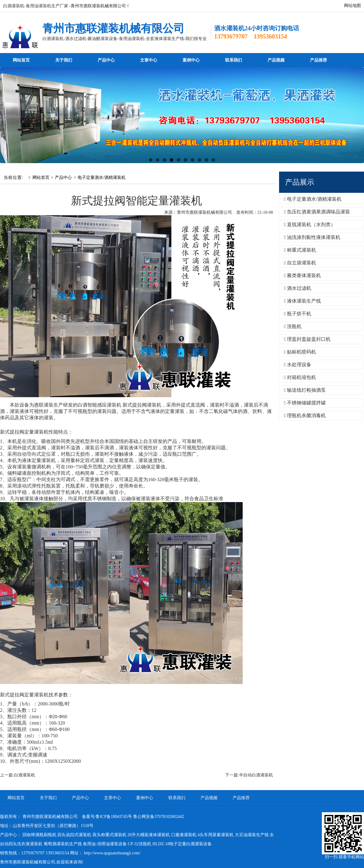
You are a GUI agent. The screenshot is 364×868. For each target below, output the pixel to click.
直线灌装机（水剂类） (310, 225)
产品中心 (106, 60)
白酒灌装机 (25, 775)
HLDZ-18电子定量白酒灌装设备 (182, 844)
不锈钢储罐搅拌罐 (305, 403)
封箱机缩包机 (300, 377)
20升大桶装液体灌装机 (149, 835)
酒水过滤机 (298, 288)
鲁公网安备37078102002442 (159, 817)
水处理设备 (298, 365)
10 (213, 160)
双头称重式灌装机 (110, 835)
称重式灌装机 (300, 250)
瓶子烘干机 (298, 314)
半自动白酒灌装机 (256, 775)
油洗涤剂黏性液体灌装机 (312, 237)
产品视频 (276, 60)
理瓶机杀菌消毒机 (305, 416)
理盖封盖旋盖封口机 (307, 339)
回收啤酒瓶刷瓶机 (39, 835)
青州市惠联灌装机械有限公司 (113, 28)
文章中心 (149, 60)
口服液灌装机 (184, 835)
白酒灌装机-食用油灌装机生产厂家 (36, 6)
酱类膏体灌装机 (302, 275)
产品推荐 (318, 60)
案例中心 (191, 60)
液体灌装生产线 (302, 301)
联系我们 (234, 60)
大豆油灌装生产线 (252, 835)
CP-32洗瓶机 (140, 844)
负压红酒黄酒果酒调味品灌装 (317, 212)
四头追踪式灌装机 (74, 835)
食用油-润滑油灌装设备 (105, 844)
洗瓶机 (293, 326)
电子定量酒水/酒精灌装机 (102, 178)
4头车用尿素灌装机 (216, 835)
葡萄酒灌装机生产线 (63, 844)
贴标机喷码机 (300, 352)
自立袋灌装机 (300, 263)
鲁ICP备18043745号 (114, 817)
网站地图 (352, 6)
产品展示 (300, 182)
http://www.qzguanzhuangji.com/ (112, 853)
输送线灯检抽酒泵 (305, 390)
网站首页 (21, 60)
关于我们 (64, 60)
